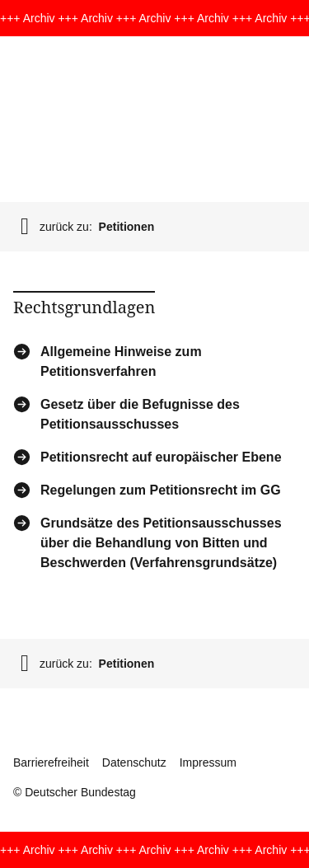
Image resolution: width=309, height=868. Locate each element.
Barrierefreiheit (51, 762)
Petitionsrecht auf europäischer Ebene (161, 457)
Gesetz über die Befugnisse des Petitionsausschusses (140, 413)
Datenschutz (134, 762)
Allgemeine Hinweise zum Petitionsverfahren (121, 361)
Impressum (208, 762)
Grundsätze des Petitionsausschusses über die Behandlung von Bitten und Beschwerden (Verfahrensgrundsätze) (161, 542)
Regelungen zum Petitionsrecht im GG (161, 490)
